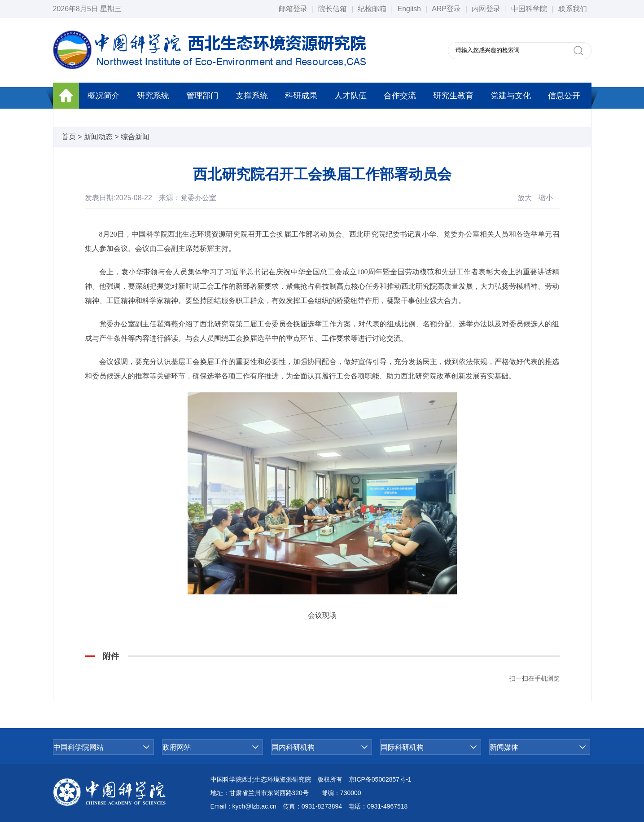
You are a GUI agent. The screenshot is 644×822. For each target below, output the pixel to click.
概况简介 (104, 96)
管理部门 (202, 96)
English (409, 9)
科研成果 (301, 96)
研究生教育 (453, 96)
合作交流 (400, 96)
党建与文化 (511, 96)
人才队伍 (350, 96)
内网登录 (486, 9)
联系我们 (573, 9)
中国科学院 (529, 9)
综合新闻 (135, 137)
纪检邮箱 (372, 9)
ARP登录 (446, 9)
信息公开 (564, 96)
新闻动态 (98, 137)
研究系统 (153, 96)
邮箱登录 (293, 9)
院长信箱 (333, 9)
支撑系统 (252, 96)
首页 (69, 137)
